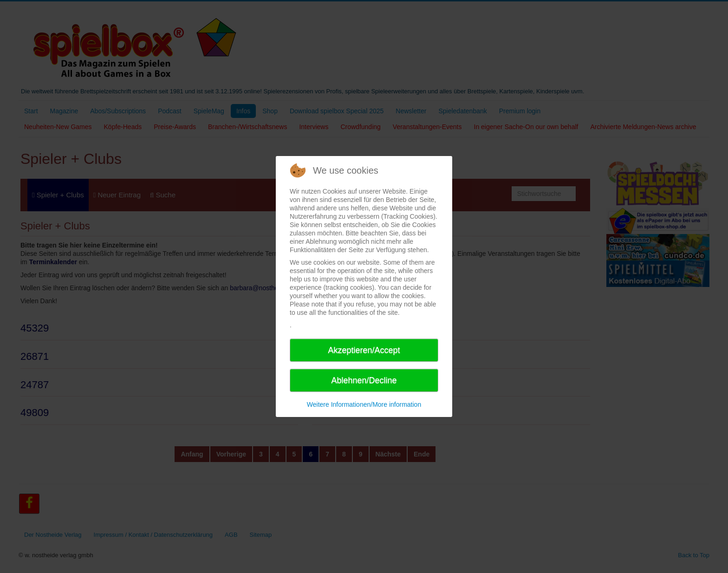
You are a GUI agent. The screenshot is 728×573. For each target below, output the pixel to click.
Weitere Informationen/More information (364, 404)
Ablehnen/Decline (364, 380)
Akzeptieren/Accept (364, 350)
